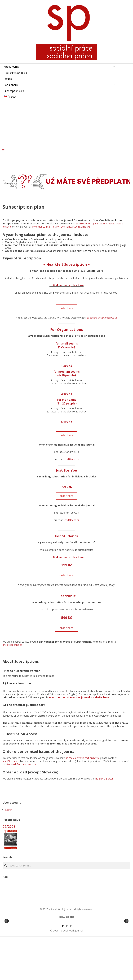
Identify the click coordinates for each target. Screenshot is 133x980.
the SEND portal (104, 779)
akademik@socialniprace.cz (102, 318)
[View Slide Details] (16, 942)
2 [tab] (67, 966)
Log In (9, 810)
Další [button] (126, 941)
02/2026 (9, 827)
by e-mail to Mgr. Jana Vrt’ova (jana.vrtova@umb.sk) (61, 227)
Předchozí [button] (7, 941)
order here (66, 308)
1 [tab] (63, 966)
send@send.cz (71, 459)
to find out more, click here (67, 285)
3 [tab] (71, 966)
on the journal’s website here (90, 697)
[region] (66, 942)
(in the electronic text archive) (82, 758)
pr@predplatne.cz (12, 645)
